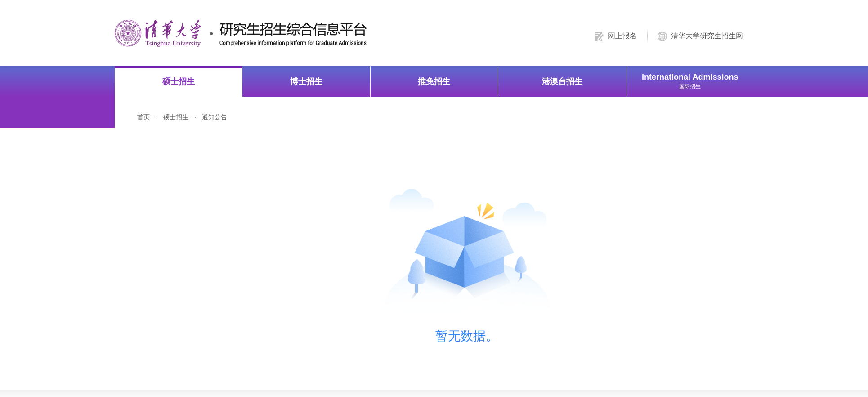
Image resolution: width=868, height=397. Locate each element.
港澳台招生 (562, 81)
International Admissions (690, 81)
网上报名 (622, 36)
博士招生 (306, 81)
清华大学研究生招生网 (707, 36)
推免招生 (434, 81)
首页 (143, 117)
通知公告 (215, 117)
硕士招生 (179, 81)
